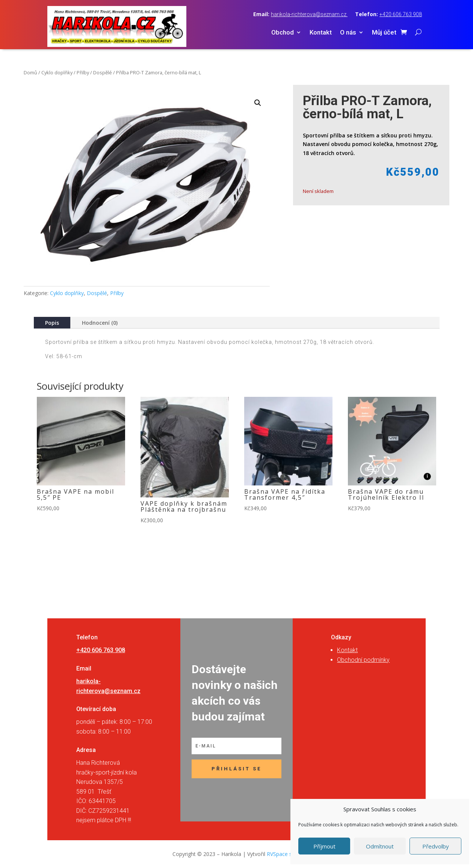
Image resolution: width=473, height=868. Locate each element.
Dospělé (103, 72)
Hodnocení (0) (100, 323)
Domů (30, 72)
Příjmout (324, 846)
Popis (52, 323)
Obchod (283, 33)
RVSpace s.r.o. (284, 854)
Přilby (83, 72)
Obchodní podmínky (363, 660)
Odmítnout (380, 846)
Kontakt (321, 33)
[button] (258, 103)
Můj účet (384, 33)
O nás (348, 33)
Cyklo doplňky (57, 72)
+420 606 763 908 (401, 14)
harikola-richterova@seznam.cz (309, 14)
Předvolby (436, 846)
